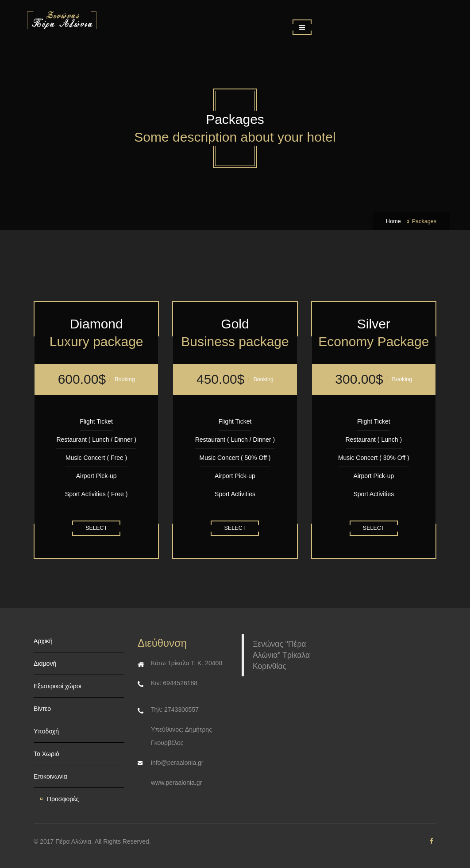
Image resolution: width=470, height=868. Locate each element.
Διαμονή (45, 664)
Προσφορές (63, 799)
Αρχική (43, 641)
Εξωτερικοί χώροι (58, 686)
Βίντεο (42, 709)
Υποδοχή (46, 731)
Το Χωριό (46, 754)
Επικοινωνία (50, 776)
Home (393, 221)
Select (96, 528)
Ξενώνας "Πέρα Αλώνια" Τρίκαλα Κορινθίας (281, 655)
